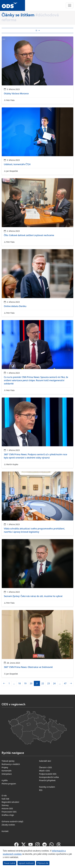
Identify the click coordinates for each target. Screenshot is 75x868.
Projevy (5, 767)
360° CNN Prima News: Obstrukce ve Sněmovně (28, 667)
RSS (41, 790)
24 (54, 683)
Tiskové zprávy (8, 761)
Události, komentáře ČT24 (17, 164)
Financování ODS (9, 812)
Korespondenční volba (49, 777)
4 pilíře (5, 780)
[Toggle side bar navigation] (37, 31)
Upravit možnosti (26, 863)
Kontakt (5, 831)
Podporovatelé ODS (48, 774)
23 (49, 683)
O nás (4, 796)
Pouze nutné (10, 863)
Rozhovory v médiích (11, 764)
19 (25, 683)
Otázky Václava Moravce (16, 94)
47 (65, 683)
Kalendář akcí (45, 761)
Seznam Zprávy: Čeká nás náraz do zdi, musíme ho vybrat (33, 596)
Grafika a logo (8, 815)
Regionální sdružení (10, 802)
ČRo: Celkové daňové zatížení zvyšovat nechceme (29, 235)
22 (43, 683)
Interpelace (7, 774)
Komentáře (7, 771)
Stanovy (5, 805)
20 (31, 683)
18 (19, 683)
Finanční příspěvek (47, 780)
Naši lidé (5, 799)
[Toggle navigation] (70, 5)
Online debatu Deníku (15, 306)
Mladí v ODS (44, 771)
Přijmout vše (43, 863)
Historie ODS (7, 808)
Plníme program (9, 784)
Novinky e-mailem (47, 787)
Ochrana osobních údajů (12, 821)
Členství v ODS (45, 767)
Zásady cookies (8, 825)
